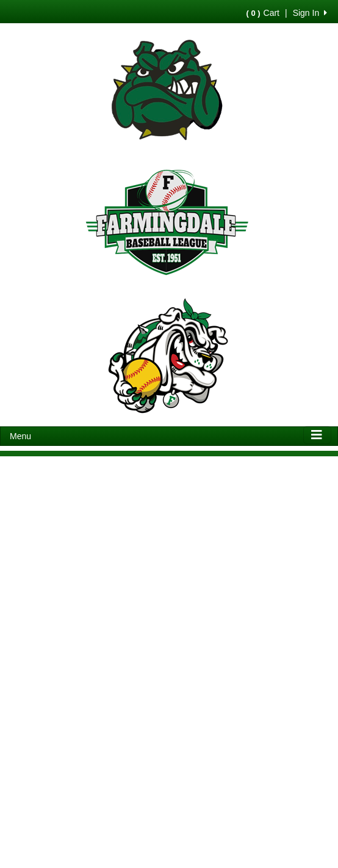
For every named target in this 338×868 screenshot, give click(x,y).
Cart (263, 13)
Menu (20, 436)
